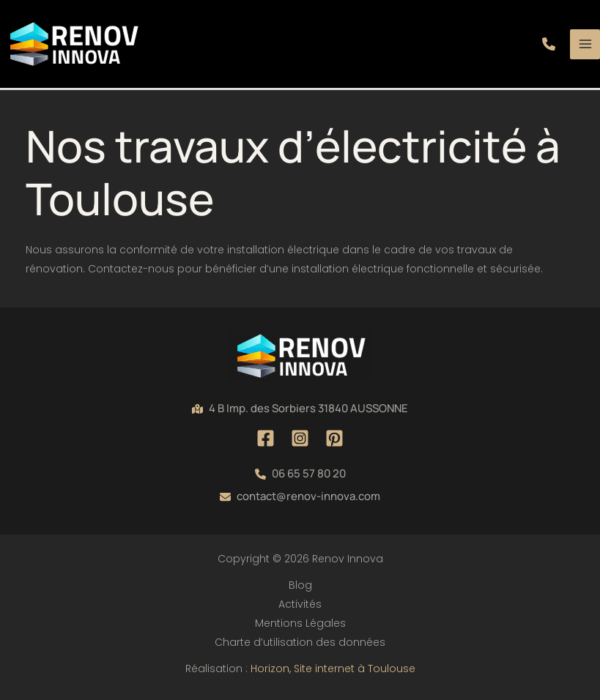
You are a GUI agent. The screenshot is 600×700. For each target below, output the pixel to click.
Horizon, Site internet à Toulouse (333, 669)
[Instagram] (300, 438)
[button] (549, 44)
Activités (300, 604)
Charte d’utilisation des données (300, 642)
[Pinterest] (334, 438)
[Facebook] (266, 438)
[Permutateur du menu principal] (585, 44)
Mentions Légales (300, 623)
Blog (300, 585)
